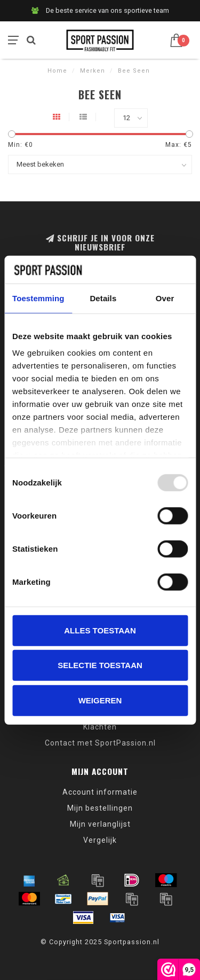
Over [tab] (165, 298)
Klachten (100, 727)
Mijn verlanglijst (100, 824)
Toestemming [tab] (38, 298)
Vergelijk (100, 840)
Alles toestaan (100, 630)
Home (57, 71)
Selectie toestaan (100, 665)
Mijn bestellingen (100, 808)
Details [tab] (103, 298)
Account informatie (100, 792)
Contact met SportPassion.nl (100, 743)
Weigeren (100, 700)
